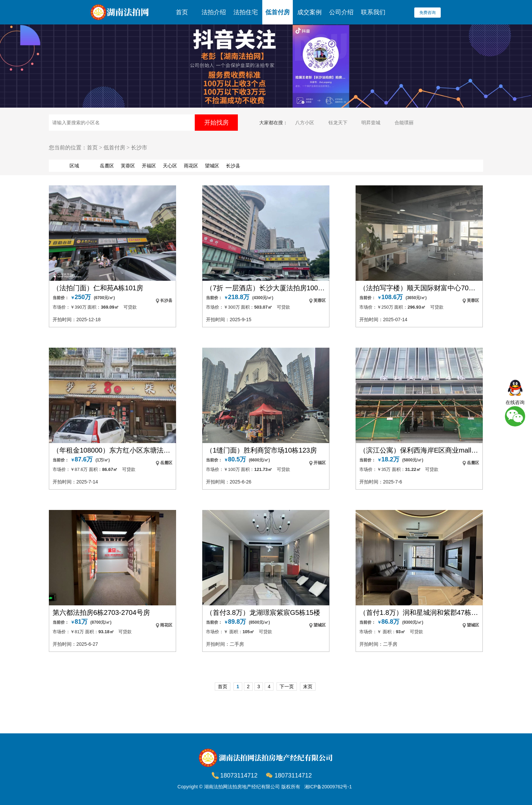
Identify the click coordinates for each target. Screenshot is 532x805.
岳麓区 (107, 166)
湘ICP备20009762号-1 (328, 787)
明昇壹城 (371, 123)
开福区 (149, 166)
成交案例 (309, 12)
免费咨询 (427, 13)
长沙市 (139, 148)
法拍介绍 (214, 12)
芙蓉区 (128, 166)
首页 (182, 12)
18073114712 (293, 775)
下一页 (287, 687)
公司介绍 (341, 12)
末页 (308, 687)
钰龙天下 (338, 123)
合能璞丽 (404, 123)
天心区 (170, 166)
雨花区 (191, 166)
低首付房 (278, 12)
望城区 (212, 166)
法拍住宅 (246, 12)
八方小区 (305, 123)
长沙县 (233, 166)
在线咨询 (515, 402)
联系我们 (373, 12)
